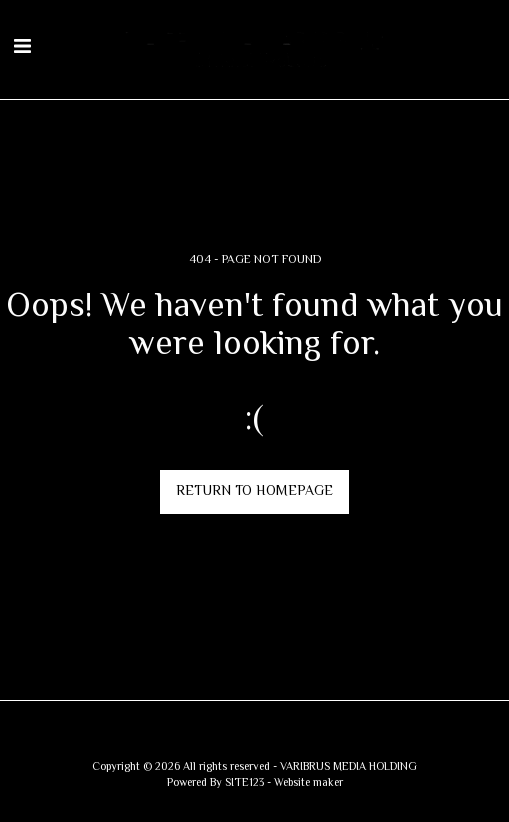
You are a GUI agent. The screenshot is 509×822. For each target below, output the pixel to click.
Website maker (308, 783)
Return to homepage (254, 492)
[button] (22, 48)
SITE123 (244, 783)
